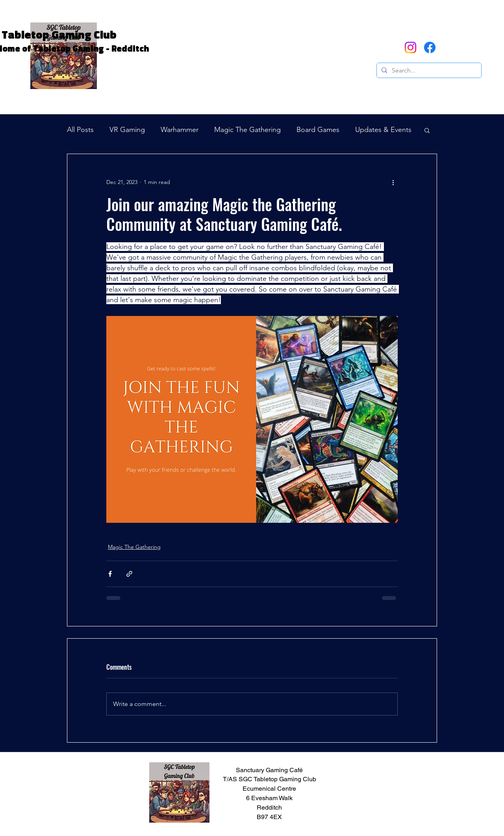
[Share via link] (129, 574)
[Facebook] (430, 47)
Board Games (318, 130)
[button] (448, 47)
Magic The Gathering (247, 130)
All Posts (80, 130)
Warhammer (180, 130)
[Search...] (428, 71)
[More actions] (393, 182)
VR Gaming (127, 130)
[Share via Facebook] (110, 574)
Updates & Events (383, 130)
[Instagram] (410, 47)
